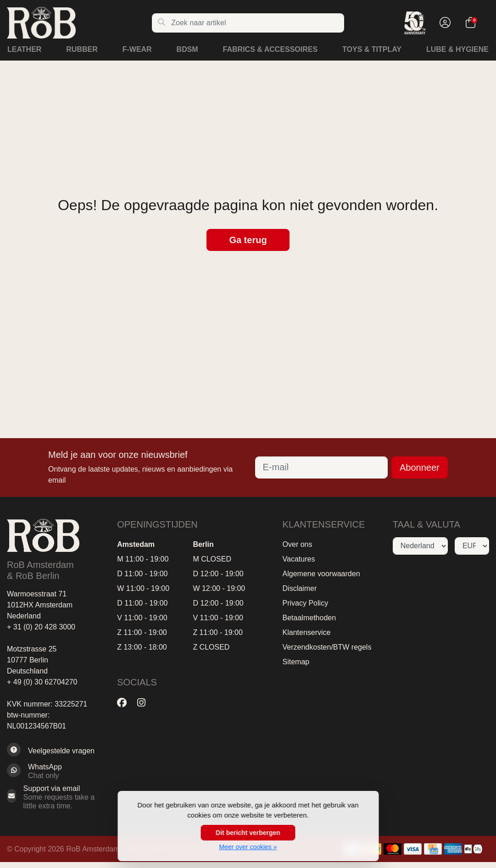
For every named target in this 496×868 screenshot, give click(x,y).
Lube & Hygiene (457, 49)
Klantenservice (307, 632)
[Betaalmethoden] (393, 849)
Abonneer (420, 467)
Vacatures (299, 559)
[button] (444, 23)
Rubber (82, 49)
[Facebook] (125, 703)
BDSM (187, 49)
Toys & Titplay (372, 49)
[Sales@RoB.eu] (55, 797)
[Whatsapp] (55, 771)
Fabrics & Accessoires (270, 49)
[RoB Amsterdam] (79, 23)
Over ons (298, 544)
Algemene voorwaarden (321, 574)
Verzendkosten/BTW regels (327, 647)
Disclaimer (300, 588)
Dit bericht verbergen (248, 833)
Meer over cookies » (248, 847)
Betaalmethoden (309, 618)
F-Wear (137, 49)
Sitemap (296, 662)
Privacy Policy (306, 603)
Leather (24, 49)
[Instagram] (145, 703)
